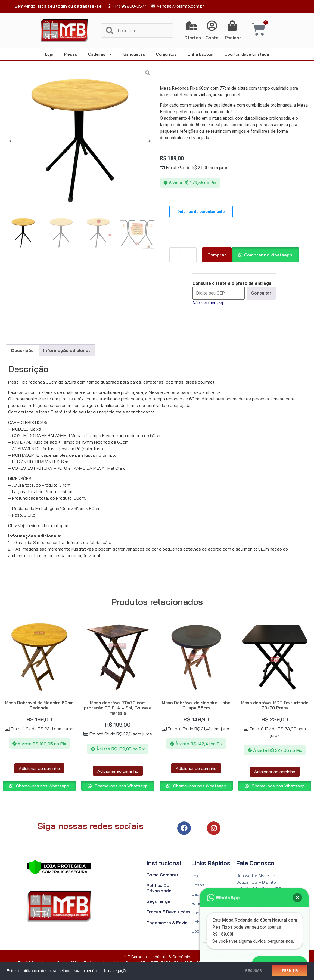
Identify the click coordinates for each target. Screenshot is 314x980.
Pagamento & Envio (167, 923)
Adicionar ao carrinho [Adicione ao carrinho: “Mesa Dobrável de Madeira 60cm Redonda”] (39, 768)
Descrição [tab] (22, 350)
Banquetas (134, 54)
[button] (10, 141)
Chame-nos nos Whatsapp (42, 786)
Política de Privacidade (159, 888)
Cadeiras (100, 54)
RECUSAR (254, 971)
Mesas (71, 54)
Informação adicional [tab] (67, 350)
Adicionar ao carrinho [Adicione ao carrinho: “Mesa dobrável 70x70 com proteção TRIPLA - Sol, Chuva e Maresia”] (118, 771)
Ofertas (193, 38)
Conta (212, 38)
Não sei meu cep (209, 303)
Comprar (217, 255)
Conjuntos (166, 54)
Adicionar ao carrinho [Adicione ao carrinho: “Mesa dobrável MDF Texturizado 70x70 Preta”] (275, 772)
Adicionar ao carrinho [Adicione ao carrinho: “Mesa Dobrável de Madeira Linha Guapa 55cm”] (196, 768)
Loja (49, 54)
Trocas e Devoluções (169, 912)
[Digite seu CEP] (219, 293)
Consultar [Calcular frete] (261, 293)
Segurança (158, 901)
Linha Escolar (201, 54)
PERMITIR (290, 971)
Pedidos (233, 38)
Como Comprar (163, 875)
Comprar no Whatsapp (268, 255)
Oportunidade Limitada (247, 54)
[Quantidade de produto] (183, 255)
